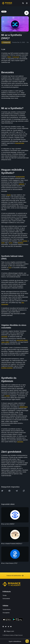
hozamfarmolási (20, 143)
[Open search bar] (22, 3)
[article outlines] (27, 13)
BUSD (9, 195)
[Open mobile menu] (27, 3)
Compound (16, 57)
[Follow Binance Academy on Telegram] (8, 627)
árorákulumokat (20, 177)
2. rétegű (7, 396)
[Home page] (7, 3)
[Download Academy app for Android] (18, 620)
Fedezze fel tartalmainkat (15, 576)
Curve (11, 243)
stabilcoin (22, 184)
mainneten (20, 442)
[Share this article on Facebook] (9, 491)
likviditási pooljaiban (7, 368)
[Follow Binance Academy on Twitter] (6, 627)
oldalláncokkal (24, 407)
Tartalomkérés (7, 610)
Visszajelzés (6, 613)
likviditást (21, 243)
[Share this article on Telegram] (17, 491)
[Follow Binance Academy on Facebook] (3, 627)
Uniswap (25, 241)
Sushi (3, 243)
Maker (9, 57)
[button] (27, 3)
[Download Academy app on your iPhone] (7, 620)
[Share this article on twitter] (2, 491)
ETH (10, 268)
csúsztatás (4, 337)
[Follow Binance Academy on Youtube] (11, 627)
